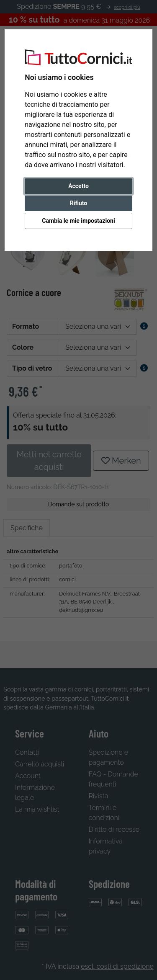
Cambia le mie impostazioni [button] (78, 221)
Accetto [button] (78, 186)
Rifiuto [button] (79, 203)
